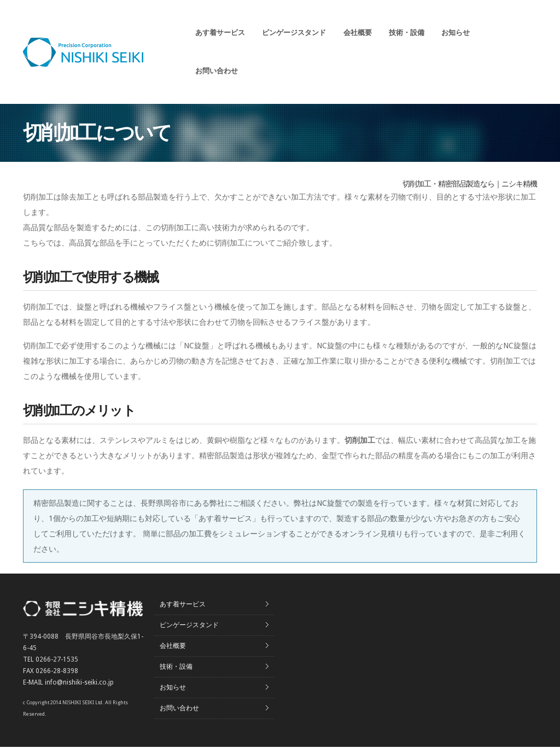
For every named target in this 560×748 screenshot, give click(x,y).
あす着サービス (220, 33)
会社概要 (358, 33)
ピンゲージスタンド (294, 33)
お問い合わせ (217, 71)
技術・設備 (407, 33)
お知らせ (456, 33)
